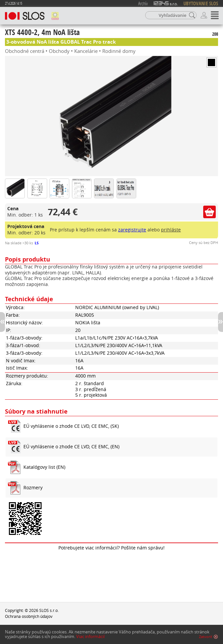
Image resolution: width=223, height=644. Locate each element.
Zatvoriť (206, 638)
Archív (143, 3)
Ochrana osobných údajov (29, 616)
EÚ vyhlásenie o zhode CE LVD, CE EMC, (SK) (71, 426)
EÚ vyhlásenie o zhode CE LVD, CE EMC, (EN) (71, 447)
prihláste (171, 230)
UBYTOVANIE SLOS (201, 3)
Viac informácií (90, 638)
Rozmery (33, 488)
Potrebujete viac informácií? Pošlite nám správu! (111, 548)
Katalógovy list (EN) (44, 467)
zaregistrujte (132, 230)
